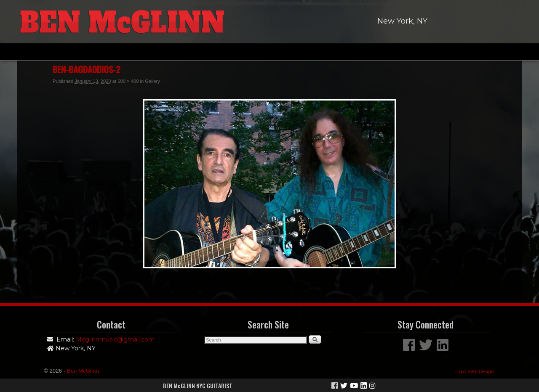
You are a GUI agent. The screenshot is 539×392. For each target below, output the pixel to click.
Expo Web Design (475, 371)
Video (295, 52)
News (336, 52)
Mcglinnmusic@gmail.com (115, 339)
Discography (200, 52)
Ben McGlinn (83, 371)
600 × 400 (128, 81)
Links (376, 52)
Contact (420, 52)
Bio (153, 52)
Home (115, 52)
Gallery (253, 52)
